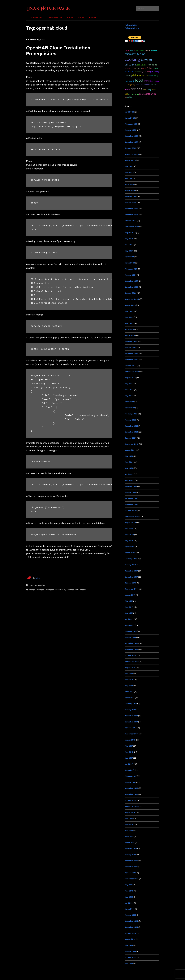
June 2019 (129, 607)
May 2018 (129, 686)
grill (143, 68)
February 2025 (131, 196)
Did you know (140, 75)
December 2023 (131, 281)
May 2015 (129, 897)
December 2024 (131, 209)
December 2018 (131, 643)
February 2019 (131, 631)
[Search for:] (147, 8)
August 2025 (130, 160)
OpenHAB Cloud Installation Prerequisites (58, 51)
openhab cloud (73, 590)
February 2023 (131, 341)
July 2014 (129, 945)
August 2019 (130, 595)
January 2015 (130, 915)
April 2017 (129, 764)
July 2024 (129, 239)
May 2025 (129, 178)
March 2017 (129, 770)
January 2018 (130, 710)
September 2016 (132, 806)
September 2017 (131, 734)
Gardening (154, 72)
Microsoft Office (148, 94)
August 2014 (130, 939)
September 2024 (132, 227)
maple (145, 90)
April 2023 (129, 329)
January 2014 (130, 951)
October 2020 (131, 510)
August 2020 (130, 522)
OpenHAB (60, 590)
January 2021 (130, 492)
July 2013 (129, 963)
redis (84, 590)
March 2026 (130, 118)
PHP (126, 85)
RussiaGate (154, 50)
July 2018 (129, 673)
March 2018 (130, 698)
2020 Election (154, 81)
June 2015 (129, 891)
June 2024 (129, 245)
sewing (128, 75)
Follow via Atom (132, 28)
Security (132, 68)
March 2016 (130, 843)
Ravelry (92, 18)
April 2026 (129, 112)
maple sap (132, 85)
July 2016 (129, 818)
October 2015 (130, 873)
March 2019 (129, 625)
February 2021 (131, 486)
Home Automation (37, 585)
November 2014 (131, 927)
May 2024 (129, 251)
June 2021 (129, 462)
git (146, 68)
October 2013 (130, 957)
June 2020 (129, 535)
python (144, 72)
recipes (136, 89)
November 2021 (131, 432)
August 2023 (130, 305)
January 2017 (130, 782)
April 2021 (129, 474)
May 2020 (129, 541)
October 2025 (131, 148)
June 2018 (129, 680)
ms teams (130, 71)
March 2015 (130, 909)
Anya (131, 50)
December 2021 (131, 426)
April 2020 (129, 547)
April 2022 (129, 402)
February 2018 (131, 704)
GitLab (81, 18)
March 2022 (130, 408)
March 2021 (130, 480)
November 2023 (131, 287)
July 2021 (129, 456)
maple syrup (140, 85)
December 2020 (131, 498)
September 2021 (132, 444)
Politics (130, 97)
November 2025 (131, 142)
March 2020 (130, 553)
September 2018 (132, 661)
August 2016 (130, 812)
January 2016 (130, 855)
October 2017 (130, 728)
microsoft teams (135, 54)
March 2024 (130, 263)
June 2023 (129, 317)
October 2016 (130, 800)
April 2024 (129, 257)
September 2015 (132, 879)
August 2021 (130, 450)
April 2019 (129, 619)
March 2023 (130, 335)
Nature (148, 50)
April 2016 (129, 837)
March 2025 (130, 190)
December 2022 (131, 353)
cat (126, 97)
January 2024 (130, 275)
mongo (32, 590)
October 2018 (130, 655)
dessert (127, 50)
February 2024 (131, 269)
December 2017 (131, 716)
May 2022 (129, 396)
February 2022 (131, 414)
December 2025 (131, 136)
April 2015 (129, 903)
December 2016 (131, 788)
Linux (127, 68)
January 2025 (130, 202)
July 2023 (129, 311)
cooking (132, 59)
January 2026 (130, 130)
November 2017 (131, 722)
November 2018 (131, 649)
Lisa (38, 578)
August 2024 (130, 233)
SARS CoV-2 (154, 85)
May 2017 (129, 758)
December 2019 (131, 571)
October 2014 (130, 933)
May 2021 (129, 468)
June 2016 (129, 824)
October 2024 (131, 221)
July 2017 (129, 746)
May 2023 (129, 323)
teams (148, 85)
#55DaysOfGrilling (142, 65)
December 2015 (131, 861)
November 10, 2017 (35, 40)
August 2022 (130, 378)
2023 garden (140, 50)
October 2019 (130, 583)
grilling (156, 76)
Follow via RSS (131, 25)
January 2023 (130, 347)
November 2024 (131, 215)
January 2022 (130, 420)
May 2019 (129, 613)
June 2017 (129, 752)
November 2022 (131, 360)
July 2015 (129, 885)
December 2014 (131, 921)
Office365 (127, 90)
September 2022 (132, 371)
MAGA (150, 90)
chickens (138, 68)
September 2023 (132, 299)
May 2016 (129, 830)
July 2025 (129, 166)
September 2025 (132, 154)
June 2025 (129, 172)
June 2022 (129, 390)
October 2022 (131, 366)
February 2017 (131, 776)
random (152, 65)
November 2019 (131, 577)
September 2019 (131, 589)
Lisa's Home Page (48, 9)
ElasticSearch (129, 81)
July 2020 (129, 529)
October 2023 (131, 293)
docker (151, 76)
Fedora (150, 68)
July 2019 (129, 601)
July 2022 (129, 384)
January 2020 (130, 565)
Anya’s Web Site (35, 18)
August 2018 (130, 668)
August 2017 (130, 740)
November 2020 (131, 504)
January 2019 (130, 637)
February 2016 (131, 849)
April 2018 (129, 692)
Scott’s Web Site (55, 18)
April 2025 (129, 184)
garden (156, 68)
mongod (41, 590)
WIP (148, 72)
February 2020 (131, 559)
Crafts (147, 81)
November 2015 (131, 867)
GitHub (70, 18)
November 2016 (131, 794)
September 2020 (132, 517)
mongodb (50, 590)
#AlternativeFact (134, 94)
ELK (135, 50)
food (139, 80)
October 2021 (130, 438)
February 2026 (131, 124)
